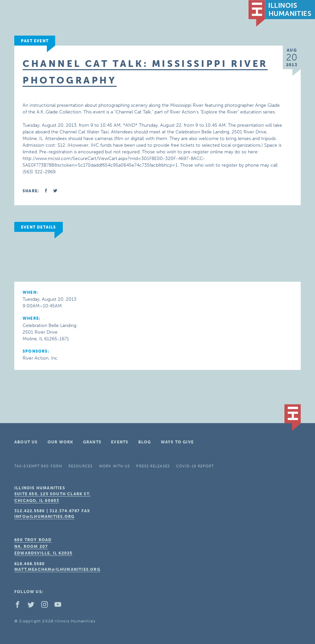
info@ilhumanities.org (44, 517)
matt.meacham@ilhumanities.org (57, 569)
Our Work (60, 442)
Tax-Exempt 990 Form (38, 466)
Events (120, 442)
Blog (145, 442)
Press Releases (153, 466)
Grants (92, 442)
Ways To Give (177, 442)
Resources (81, 466)
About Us (26, 442)
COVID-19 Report (195, 466)
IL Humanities (282, 13)
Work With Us (114, 466)
